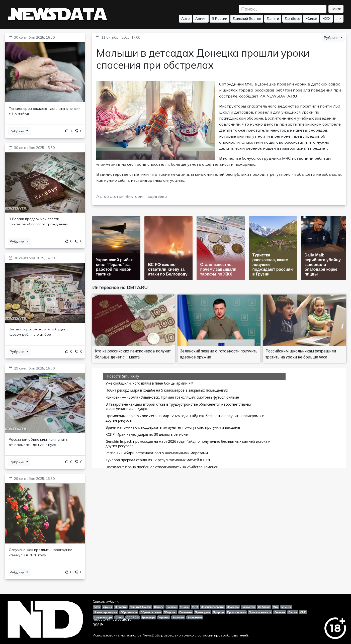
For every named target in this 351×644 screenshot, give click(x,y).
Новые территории (106, 612)
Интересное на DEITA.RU (120, 287)
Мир (276, 607)
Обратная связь (151, 612)
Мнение (286, 607)
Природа (218, 612)
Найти (336, 9)
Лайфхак (264, 607)
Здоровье (233, 607)
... (337, 19)
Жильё (311, 19)
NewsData (151, 635)
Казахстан (248, 607)
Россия (293, 612)
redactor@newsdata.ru (112, 619)
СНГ (303, 612)
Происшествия (236, 612)
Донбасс (292, 19)
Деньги (273, 19)
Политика (186, 612)
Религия (280, 612)
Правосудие (202, 612)
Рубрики (18, 131)
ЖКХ (326, 19)
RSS (98, 625)
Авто (186, 19)
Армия (201, 19)
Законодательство (212, 607)
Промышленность (260, 612)
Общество (170, 612)
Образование (129, 612)
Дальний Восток (247, 19)
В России (220, 19)
